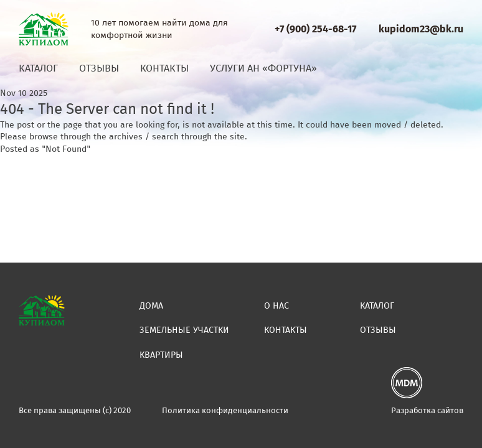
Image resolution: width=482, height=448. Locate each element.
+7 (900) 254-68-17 (315, 29)
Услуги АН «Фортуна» (263, 68)
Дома (151, 306)
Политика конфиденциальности (225, 410)
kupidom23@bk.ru (421, 29)
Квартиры (161, 355)
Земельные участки (184, 330)
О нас (276, 306)
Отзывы (99, 68)
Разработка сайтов (427, 410)
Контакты (164, 68)
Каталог (38, 68)
